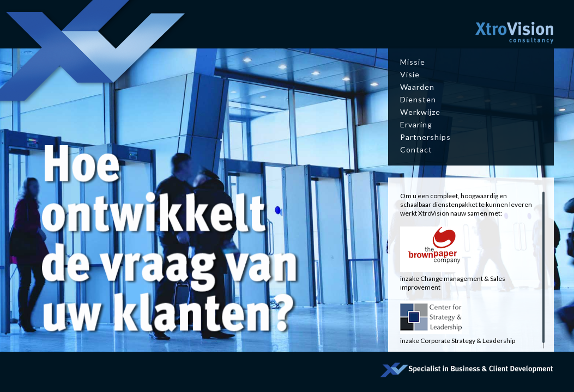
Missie (413, 62)
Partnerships (425, 137)
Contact (416, 149)
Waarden (417, 87)
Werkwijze (420, 112)
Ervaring (416, 124)
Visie (410, 74)
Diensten (418, 99)
